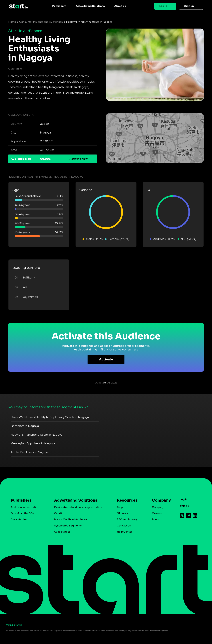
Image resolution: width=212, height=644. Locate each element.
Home (12, 22)
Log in (163, 6)
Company (160, 500)
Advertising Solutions (90, 6)
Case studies (19, 519)
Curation (60, 513)
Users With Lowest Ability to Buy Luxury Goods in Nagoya (50, 417)
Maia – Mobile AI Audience (71, 519)
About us (120, 6)
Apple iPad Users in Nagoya (30, 452)
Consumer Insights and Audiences (41, 22)
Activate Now (79, 159)
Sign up (189, 6)
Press (155, 519)
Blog (120, 507)
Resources (127, 500)
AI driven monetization (25, 507)
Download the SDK (23, 513)
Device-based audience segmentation (78, 507)
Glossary (122, 513)
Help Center (124, 532)
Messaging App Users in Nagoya (33, 443)
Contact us (124, 526)
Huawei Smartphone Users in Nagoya (37, 435)
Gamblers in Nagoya (25, 426)
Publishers (59, 6)
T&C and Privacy (127, 519)
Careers (157, 513)
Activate (106, 359)
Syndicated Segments (68, 526)
